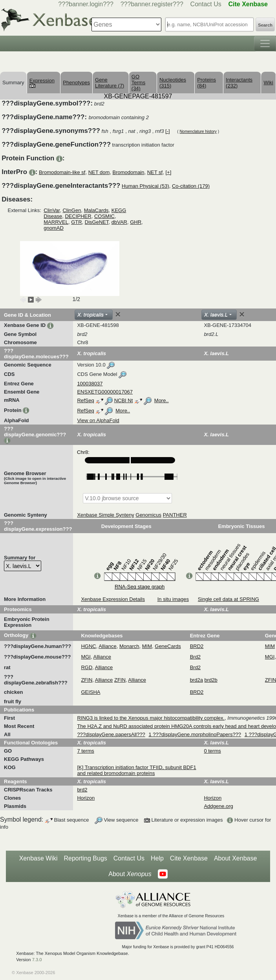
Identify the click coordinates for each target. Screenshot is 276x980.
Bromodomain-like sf (62, 172)
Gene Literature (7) (110, 83)
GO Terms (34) (138, 83)
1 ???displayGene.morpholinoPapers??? (195, 734)
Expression (42, 83)
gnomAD (54, 228)
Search (265, 25)
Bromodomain (129, 172)
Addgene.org (218, 806)
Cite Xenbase (189, 858)
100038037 (90, 384)
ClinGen (72, 210)
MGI (86, 657)
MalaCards (96, 210)
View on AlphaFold (98, 420)
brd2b (211, 680)
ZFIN (87, 680)
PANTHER (175, 515)
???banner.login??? (86, 4)
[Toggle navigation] (265, 44)
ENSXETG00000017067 (105, 392)
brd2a (196, 680)
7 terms (85, 751)
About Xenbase (235, 858)
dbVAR (119, 222)
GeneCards (168, 646)
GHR (136, 222)
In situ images (173, 599)
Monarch (129, 646)
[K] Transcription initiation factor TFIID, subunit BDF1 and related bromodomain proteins (136, 770)
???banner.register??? (152, 4)
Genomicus (148, 515)
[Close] (118, 314)
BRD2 (197, 646)
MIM (147, 646)
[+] (168, 172)
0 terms (212, 751)
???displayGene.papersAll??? (111, 734)
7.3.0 (37, 960)
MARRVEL (56, 222)
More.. (162, 400)
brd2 (82, 790)
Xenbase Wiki (38, 858)
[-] (168, 131)
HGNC (88, 646)
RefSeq (85, 400)
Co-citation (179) (191, 186)
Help (157, 858)
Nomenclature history (198, 132)
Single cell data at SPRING (228, 599)
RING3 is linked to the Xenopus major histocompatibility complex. (151, 718)
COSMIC (104, 216)
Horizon (86, 798)
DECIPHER (78, 216)
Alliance (108, 646)
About (130, 874)
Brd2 (195, 657)
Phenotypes (76, 83)
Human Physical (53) (145, 186)
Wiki (268, 83)
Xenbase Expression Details (113, 599)
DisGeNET (97, 222)
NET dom (99, 172)
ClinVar (52, 210)
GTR (76, 222)
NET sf (155, 172)
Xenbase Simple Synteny (105, 515)
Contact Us (206, 4)
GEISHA (90, 692)
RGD (87, 667)
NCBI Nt (124, 400)
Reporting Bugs (86, 858)
